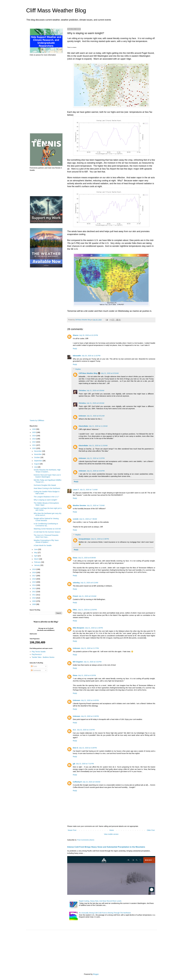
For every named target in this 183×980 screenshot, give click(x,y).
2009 (34, 601)
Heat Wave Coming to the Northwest (47, 488)
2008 (34, 604)
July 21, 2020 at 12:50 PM (87, 610)
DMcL (75, 610)
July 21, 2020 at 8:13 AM (89, 583)
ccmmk (76, 519)
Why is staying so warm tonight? (45, 500)
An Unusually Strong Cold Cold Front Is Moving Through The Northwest (105, 913)
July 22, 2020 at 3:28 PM (88, 748)
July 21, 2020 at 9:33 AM (87, 596)
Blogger (96, 974)
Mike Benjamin (79, 628)
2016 (34, 579)
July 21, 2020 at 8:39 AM (95, 391)
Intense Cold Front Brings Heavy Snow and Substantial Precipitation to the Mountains (106, 847)
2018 (34, 572)
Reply (75, 349)
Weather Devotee (79, 505)
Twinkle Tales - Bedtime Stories (43, 657)
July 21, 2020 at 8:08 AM (87, 558)
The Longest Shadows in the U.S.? (46, 497)
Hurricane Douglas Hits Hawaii (45, 485)
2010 (34, 598)
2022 (34, 442)
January (37, 565)
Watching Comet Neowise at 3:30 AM (47, 529)
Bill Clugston (78, 662)
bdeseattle (77, 356)
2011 (34, 595)
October (37, 457)
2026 (34, 429)
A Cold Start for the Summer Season (47, 532)
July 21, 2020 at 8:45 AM (95, 403)
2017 (34, 576)
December (38, 451)
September (38, 461)
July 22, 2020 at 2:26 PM (90, 716)
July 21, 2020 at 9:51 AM (96, 416)
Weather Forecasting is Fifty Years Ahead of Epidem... (46, 541)
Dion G (76, 748)
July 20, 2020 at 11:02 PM (91, 356)
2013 (34, 588)
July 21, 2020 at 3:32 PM (92, 662)
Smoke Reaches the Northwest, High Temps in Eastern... (47, 471)
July (36, 467)
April (36, 556)
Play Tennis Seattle (39, 652)
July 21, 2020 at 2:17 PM (90, 648)
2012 (34, 592)
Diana (75, 558)
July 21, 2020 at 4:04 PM (96, 471)
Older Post (151, 830)
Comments (36, 670)
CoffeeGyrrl (77, 782)
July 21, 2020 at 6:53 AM (110, 373)
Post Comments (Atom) (86, 840)
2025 (34, 432)
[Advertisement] (46, 95)
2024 (34, 436)
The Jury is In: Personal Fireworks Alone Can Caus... (46, 536)
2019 (34, 569)
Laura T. (76, 490)
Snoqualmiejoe (84, 539)
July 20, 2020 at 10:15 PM (89, 335)
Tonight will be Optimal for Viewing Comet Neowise (46, 519)
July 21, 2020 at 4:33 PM (87, 675)
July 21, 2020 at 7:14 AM (89, 490)
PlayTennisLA (37, 654)
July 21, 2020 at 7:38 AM (88, 519)
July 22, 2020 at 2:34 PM (86, 730)
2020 (34, 448)
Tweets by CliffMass (37, 420)
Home (112, 830)
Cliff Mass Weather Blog (56, 10)
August (37, 464)
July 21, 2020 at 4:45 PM (90, 700)
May (36, 553)
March (37, 559)
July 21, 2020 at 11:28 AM (98, 426)
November (38, 454)
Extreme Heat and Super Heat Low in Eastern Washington (47, 476)
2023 (34, 439)
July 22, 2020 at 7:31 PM (85, 764)
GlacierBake (83, 426)
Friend (75, 596)
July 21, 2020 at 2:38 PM (100, 539)
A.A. (74, 730)
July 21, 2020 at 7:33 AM (96, 505)
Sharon (76, 335)
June (36, 549)
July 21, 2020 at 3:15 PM (96, 458)
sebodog (76, 583)
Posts (34, 666)
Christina (82, 391)
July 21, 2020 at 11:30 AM (98, 446)
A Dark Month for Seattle (43, 545)
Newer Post (72, 830)
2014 (34, 585)
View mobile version (111, 834)
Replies (78, 369)
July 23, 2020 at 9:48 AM (91, 782)
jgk (74, 764)
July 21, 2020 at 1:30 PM (94, 628)
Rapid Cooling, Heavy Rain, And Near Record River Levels (100, 901)
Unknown (82, 416)
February (38, 562)
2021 (34, 445)
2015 (34, 582)
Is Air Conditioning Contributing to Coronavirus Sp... (46, 525)
